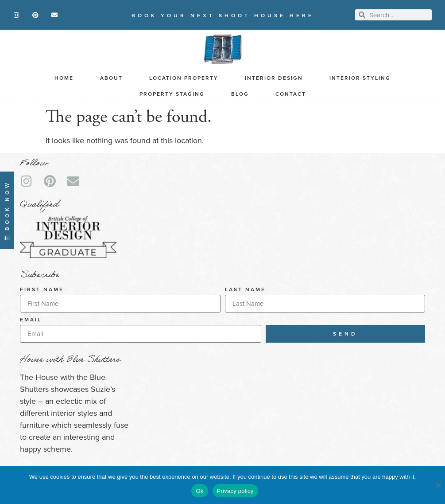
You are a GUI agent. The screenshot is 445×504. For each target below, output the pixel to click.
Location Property (184, 78)
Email (31, 320)
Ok (199, 491)
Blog (240, 94)
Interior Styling (360, 78)
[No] (438, 484)
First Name (42, 290)
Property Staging (172, 94)
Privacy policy (235, 491)
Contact (291, 94)
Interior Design (274, 78)
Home (64, 78)
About (111, 78)
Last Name (245, 290)
